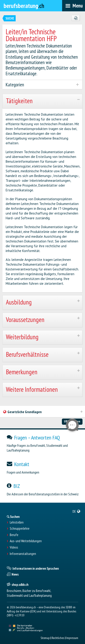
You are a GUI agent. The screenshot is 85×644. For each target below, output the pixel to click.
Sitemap (45, 638)
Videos (14, 547)
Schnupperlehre (20, 529)
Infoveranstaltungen (23, 554)
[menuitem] (76, 511)
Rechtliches (58, 638)
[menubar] (74, 6)
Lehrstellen (17, 522)
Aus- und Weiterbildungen (26, 541)
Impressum (72, 638)
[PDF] (76, 18)
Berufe (14, 535)
